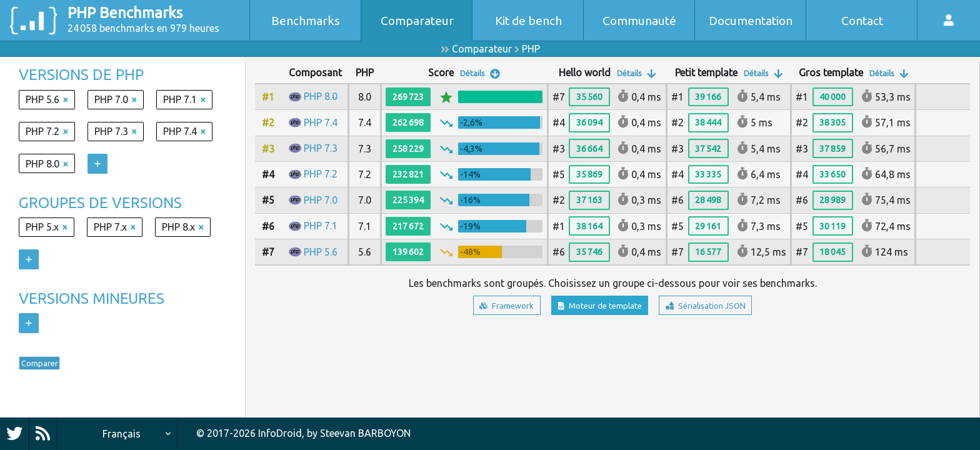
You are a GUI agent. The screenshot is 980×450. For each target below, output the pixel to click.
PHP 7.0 (321, 200)
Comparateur (417, 21)
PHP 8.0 (321, 96)
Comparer (49, 366)
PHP (531, 49)
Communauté (639, 21)
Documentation (751, 21)
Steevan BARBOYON (365, 433)
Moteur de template (596, 307)
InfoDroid (280, 433)
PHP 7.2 (321, 174)
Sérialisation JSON (725, 307)
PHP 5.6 (321, 252)
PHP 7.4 (321, 122)
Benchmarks (306, 21)
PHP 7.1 (321, 226)
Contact (862, 21)
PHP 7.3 (321, 148)
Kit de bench (528, 21)
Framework (483, 307)
